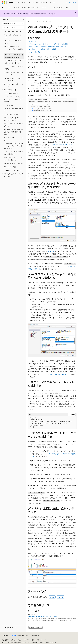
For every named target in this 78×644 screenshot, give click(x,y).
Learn (30, 21)
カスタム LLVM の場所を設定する (58, 374)
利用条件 (35, 643)
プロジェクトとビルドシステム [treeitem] (13, 32)
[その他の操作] (75, 21)
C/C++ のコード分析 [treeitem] (10, 167)
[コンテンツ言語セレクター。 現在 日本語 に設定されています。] (5, 635)
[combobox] (13, 24)
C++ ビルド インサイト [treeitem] (11, 93)
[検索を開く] (66, 3)
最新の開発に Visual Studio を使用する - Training (43, 616)
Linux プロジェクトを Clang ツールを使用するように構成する (48, 46)
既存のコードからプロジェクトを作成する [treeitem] (14, 79)
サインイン (72, 2)
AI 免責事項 (5, 640)
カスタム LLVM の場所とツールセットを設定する (44, 49)
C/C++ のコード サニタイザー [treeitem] (13, 170)
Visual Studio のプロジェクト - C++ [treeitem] (14, 42)
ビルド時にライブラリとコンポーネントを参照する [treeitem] (14, 62)
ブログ (26, 640)
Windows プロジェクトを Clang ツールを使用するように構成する (49, 44)
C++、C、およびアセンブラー (44, 21)
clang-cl (50, 251)
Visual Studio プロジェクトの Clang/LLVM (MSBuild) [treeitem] (14, 56)
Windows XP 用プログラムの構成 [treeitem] (14, 163)
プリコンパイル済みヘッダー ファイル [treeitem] (13, 110)
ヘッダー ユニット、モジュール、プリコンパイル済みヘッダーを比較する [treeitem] (14, 99)
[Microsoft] (4, 3)
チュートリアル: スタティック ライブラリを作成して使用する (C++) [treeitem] (14, 132)
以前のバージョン (16, 640)
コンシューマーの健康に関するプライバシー (15, 643)
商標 (41, 643)
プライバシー (40, 640)
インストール (33, 41)
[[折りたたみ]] (23, 20)
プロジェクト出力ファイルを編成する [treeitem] (14, 68)
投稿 (33, 640)
